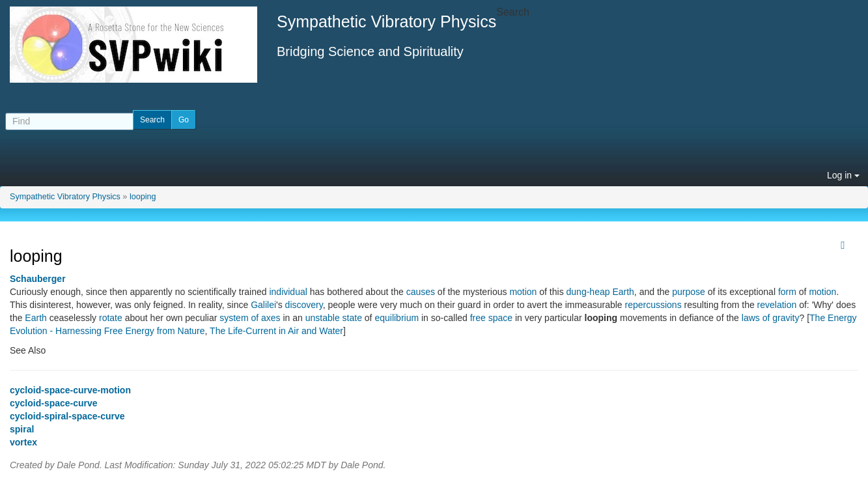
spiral (22, 429)
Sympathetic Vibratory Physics (65, 197)
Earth (623, 292)
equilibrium (397, 318)
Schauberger (38, 279)
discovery (304, 305)
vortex (23, 442)
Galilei (263, 305)
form (787, 292)
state (352, 318)
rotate (111, 318)
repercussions (653, 305)
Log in (843, 175)
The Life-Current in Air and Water (276, 331)
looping (143, 197)
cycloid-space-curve (54, 403)
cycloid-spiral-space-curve (67, 416)
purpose (689, 292)
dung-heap (588, 292)
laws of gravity (771, 318)
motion (523, 292)
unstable (323, 318)
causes (421, 292)
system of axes (250, 318)
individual (288, 292)
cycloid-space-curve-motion (70, 390)
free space (491, 318)
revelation (777, 305)
